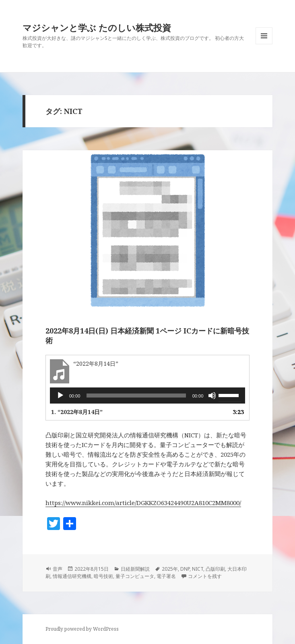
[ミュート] (212, 396)
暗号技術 (103, 576)
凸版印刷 (215, 569)
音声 (58, 569)
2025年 (170, 569)
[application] (148, 396)
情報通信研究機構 (72, 576)
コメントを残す (205, 576)
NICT (198, 569)
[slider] (136, 396)
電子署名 (166, 576)
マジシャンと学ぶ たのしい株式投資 (97, 27)
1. (77, 412)
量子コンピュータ (135, 576)
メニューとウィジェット (264, 44)
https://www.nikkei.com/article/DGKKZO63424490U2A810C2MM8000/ (143, 503)
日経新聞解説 (135, 569)
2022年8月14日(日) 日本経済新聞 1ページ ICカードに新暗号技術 (147, 335)
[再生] (60, 396)
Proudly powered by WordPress (82, 629)
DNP (185, 569)
